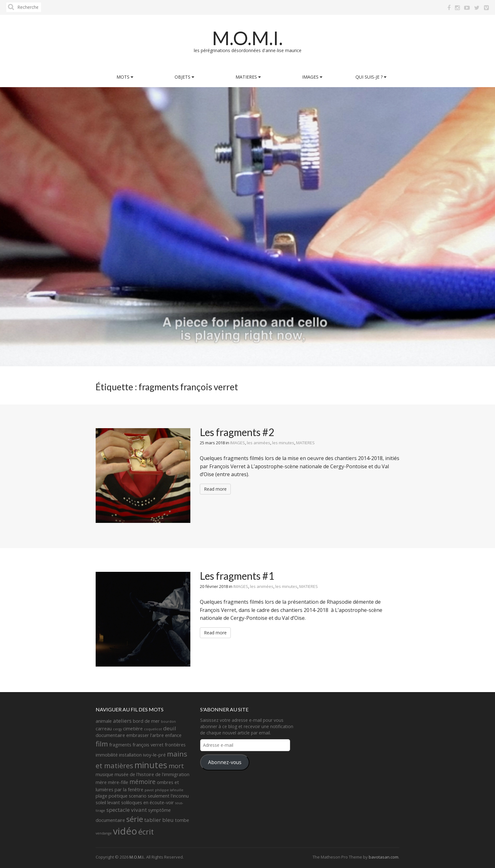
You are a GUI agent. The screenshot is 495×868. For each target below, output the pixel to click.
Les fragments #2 (237, 432)
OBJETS (184, 77)
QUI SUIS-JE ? (371, 77)
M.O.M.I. (247, 38)
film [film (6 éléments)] (102, 744)
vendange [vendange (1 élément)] (104, 833)
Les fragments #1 (237, 576)
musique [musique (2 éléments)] (104, 774)
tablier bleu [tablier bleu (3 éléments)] (159, 820)
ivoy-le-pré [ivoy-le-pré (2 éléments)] (154, 755)
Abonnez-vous (225, 762)
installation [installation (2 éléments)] (130, 755)
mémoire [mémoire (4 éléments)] (143, 782)
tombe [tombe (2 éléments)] (182, 820)
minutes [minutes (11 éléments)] (151, 765)
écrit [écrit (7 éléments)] (146, 832)
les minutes (283, 443)
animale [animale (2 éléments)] (104, 721)
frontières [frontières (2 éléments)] (175, 745)
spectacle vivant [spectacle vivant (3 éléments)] (127, 810)
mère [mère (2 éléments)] (101, 782)
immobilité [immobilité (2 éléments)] (107, 755)
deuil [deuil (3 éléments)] (170, 728)
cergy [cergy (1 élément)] (117, 729)
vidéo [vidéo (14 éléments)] (125, 831)
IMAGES (312, 77)
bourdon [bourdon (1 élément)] (168, 721)
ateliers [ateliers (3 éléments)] (122, 721)
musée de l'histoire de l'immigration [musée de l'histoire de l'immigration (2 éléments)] (152, 774)
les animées (259, 443)
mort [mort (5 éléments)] (176, 766)
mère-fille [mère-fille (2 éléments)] (118, 782)
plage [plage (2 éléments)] (101, 796)
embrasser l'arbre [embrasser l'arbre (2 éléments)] (145, 735)
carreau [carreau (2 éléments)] (104, 729)
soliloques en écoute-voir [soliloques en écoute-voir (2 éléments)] (148, 802)
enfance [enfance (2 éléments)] (173, 735)
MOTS (125, 77)
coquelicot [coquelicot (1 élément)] (153, 729)
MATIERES (248, 77)
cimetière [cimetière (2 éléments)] (133, 729)
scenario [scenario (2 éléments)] (138, 796)
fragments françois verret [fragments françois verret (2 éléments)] (136, 745)
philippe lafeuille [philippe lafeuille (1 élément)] (169, 790)
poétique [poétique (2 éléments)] (118, 796)
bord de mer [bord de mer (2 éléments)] (146, 721)
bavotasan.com (384, 857)
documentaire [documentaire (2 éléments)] (110, 735)
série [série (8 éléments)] (135, 819)
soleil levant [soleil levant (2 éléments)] (108, 802)
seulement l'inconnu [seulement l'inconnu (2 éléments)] (168, 796)
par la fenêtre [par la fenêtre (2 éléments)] (129, 790)
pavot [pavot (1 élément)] (149, 790)
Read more (215, 489)
